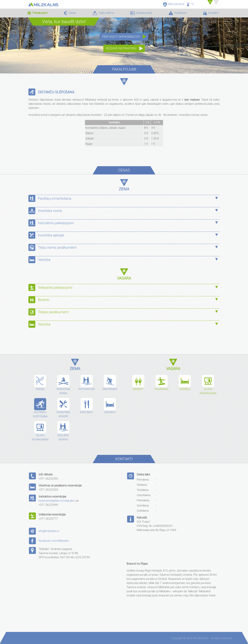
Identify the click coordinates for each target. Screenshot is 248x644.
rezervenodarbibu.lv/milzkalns (56, 501)
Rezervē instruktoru (121, 48)
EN (216, 2)
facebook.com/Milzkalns (54, 541)
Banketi (43, 300)
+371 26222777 (48, 519)
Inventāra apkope (51, 235)
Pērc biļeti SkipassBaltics (121, 37)
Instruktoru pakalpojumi (56, 223)
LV (211, 2)
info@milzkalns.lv (49, 531)
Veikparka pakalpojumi (55, 287)
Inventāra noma (50, 211)
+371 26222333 (48, 479)
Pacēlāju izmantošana (55, 198)
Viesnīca (44, 260)
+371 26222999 (48, 505)
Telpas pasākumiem (54, 312)
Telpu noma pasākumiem (57, 247)
